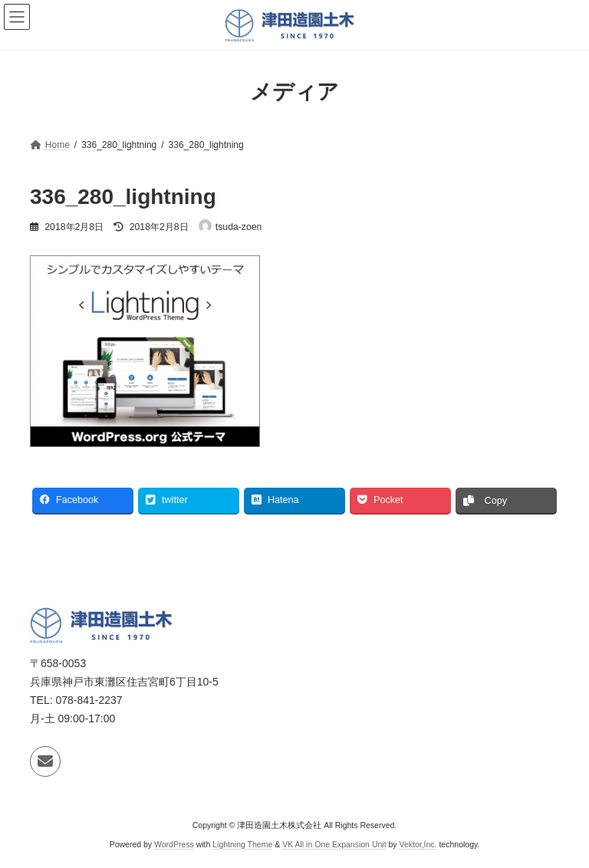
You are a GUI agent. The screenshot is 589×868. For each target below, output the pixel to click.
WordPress (174, 844)
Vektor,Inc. (418, 844)
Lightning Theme (242, 844)
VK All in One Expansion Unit (334, 844)
